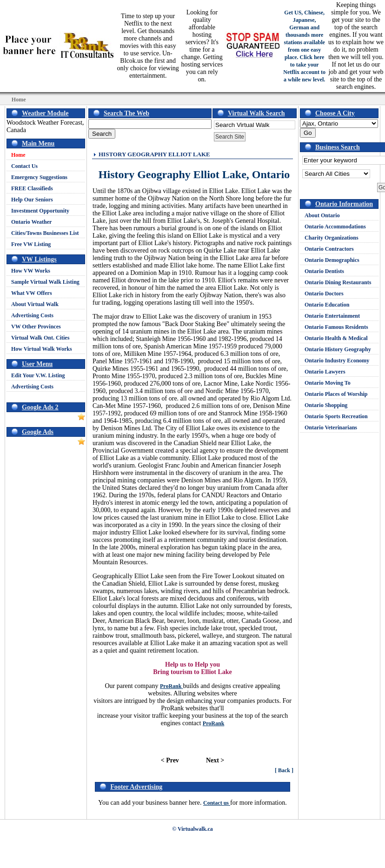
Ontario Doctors (324, 294)
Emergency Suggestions (39, 177)
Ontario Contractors (329, 249)
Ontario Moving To (328, 383)
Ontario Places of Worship (336, 394)
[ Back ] (284, 770)
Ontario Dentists (324, 271)
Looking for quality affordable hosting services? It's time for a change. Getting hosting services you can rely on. (202, 46)
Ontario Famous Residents (336, 327)
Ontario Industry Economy (337, 361)
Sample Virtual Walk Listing (45, 282)
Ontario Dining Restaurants (338, 282)
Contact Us (24, 166)
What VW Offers (32, 293)
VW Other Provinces (36, 327)
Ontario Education (327, 305)
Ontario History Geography (338, 349)
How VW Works (31, 271)
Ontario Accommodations (335, 227)
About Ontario (322, 215)
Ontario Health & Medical (336, 338)
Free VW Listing (31, 244)
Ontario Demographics (332, 260)
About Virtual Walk (35, 304)
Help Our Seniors (32, 200)
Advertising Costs (32, 315)
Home (18, 155)
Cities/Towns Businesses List (45, 233)
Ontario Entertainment (332, 316)
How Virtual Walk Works (42, 349)
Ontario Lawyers (325, 372)
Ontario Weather (31, 222)
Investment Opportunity (40, 211)
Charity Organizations (332, 238)
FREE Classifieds (32, 188)
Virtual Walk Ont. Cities (40, 338)
